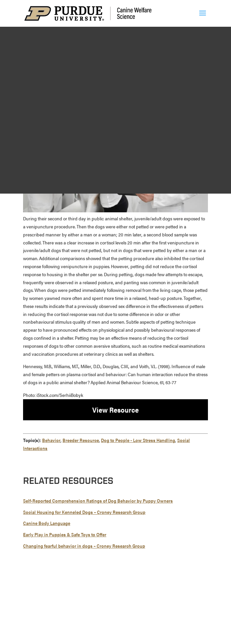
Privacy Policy (160, 609)
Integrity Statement (137, 601)
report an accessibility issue (144, 630)
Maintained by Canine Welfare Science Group (76, 622)
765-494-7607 (122, 588)
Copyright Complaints (120, 609)
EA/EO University (177, 601)
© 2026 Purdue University (50, 601)
